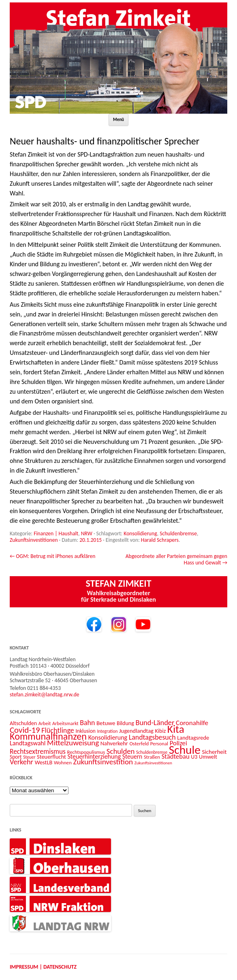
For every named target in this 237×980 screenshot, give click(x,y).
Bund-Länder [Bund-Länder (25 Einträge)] (155, 722)
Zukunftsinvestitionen (34, 540)
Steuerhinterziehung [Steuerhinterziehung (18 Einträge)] (94, 756)
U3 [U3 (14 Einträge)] (194, 757)
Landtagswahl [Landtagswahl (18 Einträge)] (28, 743)
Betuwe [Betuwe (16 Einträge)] (106, 723)
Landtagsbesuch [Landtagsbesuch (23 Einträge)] (152, 737)
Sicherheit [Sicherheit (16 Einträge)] (214, 752)
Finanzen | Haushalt (56, 533)
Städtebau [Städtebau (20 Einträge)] (176, 756)
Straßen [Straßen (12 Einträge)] (152, 757)
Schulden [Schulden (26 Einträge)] (121, 751)
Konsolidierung (140, 533)
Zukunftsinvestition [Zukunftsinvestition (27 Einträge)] (103, 762)
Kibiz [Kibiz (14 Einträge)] (161, 731)
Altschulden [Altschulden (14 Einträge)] (23, 723)
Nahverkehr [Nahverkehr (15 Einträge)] (114, 743)
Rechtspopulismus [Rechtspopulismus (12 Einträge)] (86, 752)
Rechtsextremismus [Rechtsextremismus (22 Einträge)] (38, 751)
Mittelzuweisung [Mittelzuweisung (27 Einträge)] (73, 743)
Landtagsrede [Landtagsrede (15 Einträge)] (193, 738)
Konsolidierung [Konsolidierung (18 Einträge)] (108, 737)
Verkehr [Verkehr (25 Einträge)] (21, 762)
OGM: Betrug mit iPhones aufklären (52, 556)
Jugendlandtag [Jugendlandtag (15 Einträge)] (136, 731)
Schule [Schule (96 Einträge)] (185, 750)
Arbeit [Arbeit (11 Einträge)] (45, 723)
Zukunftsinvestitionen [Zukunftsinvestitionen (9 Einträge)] (153, 763)
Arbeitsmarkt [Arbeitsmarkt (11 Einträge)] (65, 723)
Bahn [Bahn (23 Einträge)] (87, 723)
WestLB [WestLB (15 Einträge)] (44, 762)
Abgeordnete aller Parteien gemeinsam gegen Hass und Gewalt (176, 559)
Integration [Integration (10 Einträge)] (107, 731)
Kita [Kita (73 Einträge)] (176, 729)
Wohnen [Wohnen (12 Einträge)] (63, 763)
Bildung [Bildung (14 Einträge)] (125, 723)
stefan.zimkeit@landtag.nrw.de (45, 695)
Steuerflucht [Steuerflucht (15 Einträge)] (51, 757)
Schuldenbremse (178, 533)
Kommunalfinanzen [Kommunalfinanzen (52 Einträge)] (48, 736)
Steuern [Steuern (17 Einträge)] (132, 756)
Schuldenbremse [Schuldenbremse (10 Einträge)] (152, 752)
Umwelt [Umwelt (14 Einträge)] (208, 757)
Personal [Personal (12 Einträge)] (159, 743)
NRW (87, 533)
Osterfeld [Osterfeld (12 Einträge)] (139, 743)
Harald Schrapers (160, 540)
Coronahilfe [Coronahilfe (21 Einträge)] (192, 723)
